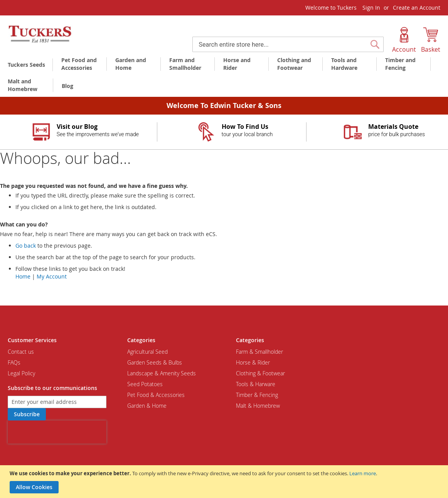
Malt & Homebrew (258, 406)
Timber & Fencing (257, 395)
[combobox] (288, 44)
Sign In (371, 8)
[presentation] (57, 432)
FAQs (14, 362)
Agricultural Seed (147, 352)
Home (23, 276)
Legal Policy (21, 373)
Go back (26, 246)
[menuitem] (28, 65)
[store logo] (40, 34)
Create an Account (417, 8)
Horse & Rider (253, 362)
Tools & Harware (256, 384)
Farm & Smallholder (259, 352)
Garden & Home (147, 406)
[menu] (224, 76)
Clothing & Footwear (260, 373)
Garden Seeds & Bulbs (155, 362)
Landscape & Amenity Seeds (162, 373)
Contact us (21, 352)
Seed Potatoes (145, 384)
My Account (52, 276)
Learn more (363, 473)
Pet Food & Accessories (156, 395)
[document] (225, 482)
